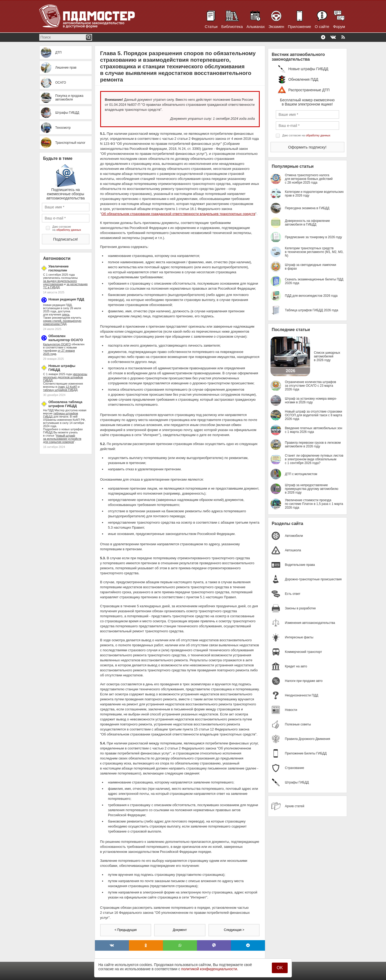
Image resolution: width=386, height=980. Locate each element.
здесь (66, 314)
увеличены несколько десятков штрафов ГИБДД (65, 377)
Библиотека (232, 27)
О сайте (322, 27)
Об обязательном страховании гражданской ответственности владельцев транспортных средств (178, 214)
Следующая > (234, 930)
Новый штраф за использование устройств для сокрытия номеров (62, 439)
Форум (339, 27)
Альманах (256, 27)
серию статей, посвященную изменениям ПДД (62, 322)
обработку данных (69, 230)
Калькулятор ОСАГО (57, 344)
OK (280, 968)
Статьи (211, 27)
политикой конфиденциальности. (210, 969)
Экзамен (276, 27)
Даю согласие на (67, 228)
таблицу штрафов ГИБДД (60, 390)
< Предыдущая (126, 930)
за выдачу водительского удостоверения (60, 283)
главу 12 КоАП (67, 387)
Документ (180, 930)
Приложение (300, 27)
